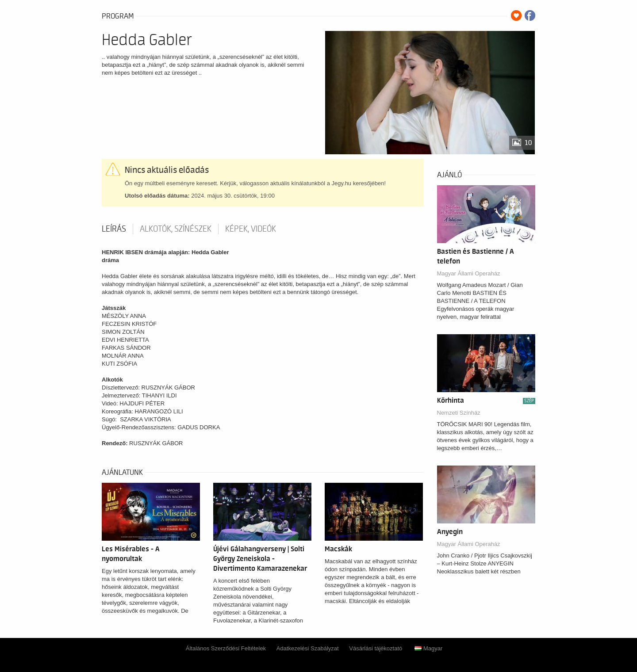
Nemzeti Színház (459, 413)
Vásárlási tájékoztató (376, 648)
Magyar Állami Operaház (469, 273)
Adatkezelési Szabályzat (308, 648)
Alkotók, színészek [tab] (176, 229)
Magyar (428, 648)
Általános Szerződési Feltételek (226, 648)
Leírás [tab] (114, 229)
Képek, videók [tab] (251, 229)
